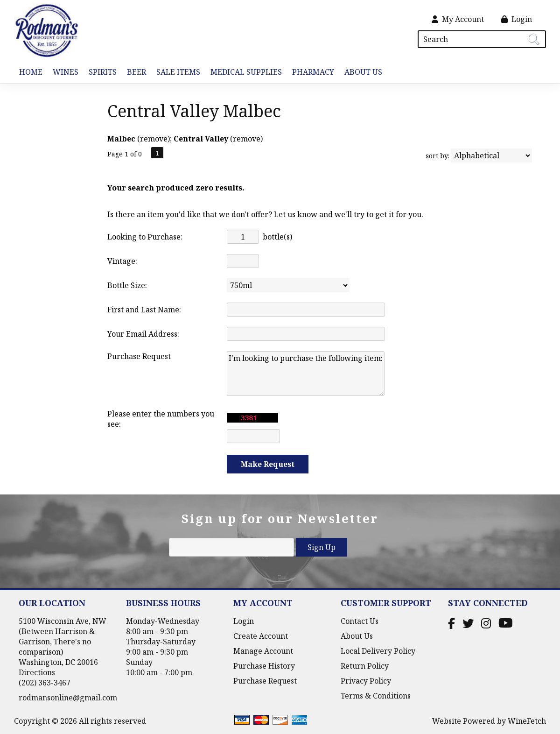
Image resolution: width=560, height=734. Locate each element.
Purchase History (264, 666)
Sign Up (322, 547)
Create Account (261, 636)
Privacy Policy (366, 681)
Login (517, 19)
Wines (63, 73)
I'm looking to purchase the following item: (306, 374)
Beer (134, 73)
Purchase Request (265, 681)
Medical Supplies (246, 72)
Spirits (100, 73)
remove (154, 139)
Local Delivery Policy (378, 651)
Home (31, 72)
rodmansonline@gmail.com (68, 698)
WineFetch (527, 721)
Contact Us (360, 621)
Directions (37, 672)
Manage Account (263, 651)
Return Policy (365, 666)
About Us (361, 73)
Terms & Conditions (376, 696)
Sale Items (178, 72)
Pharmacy (313, 72)
